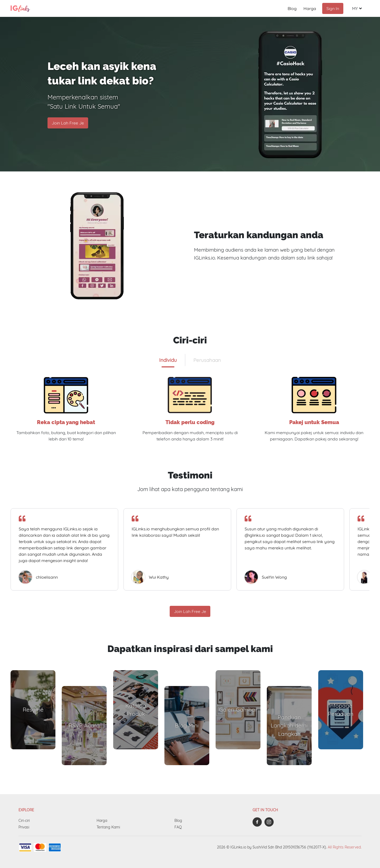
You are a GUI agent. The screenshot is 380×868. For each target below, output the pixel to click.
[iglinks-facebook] (258, 822)
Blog (292, 8)
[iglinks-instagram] (270, 822)
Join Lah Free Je (68, 123)
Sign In (333, 8)
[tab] (168, 360)
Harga (310, 8)
